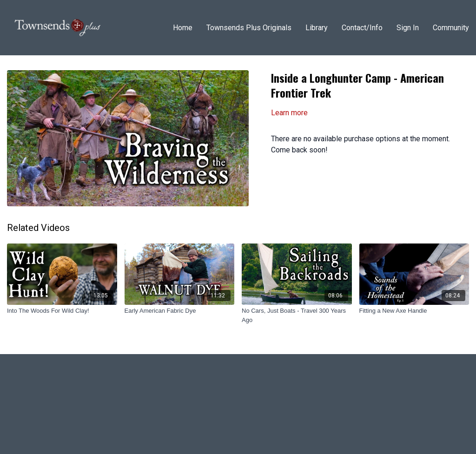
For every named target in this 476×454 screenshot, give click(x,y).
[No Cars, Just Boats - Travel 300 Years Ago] (297, 315)
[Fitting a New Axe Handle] (414, 311)
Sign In (408, 28)
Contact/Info (362, 28)
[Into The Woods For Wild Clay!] (62, 311)
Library (317, 28)
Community (451, 28)
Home (183, 28)
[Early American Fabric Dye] (180, 311)
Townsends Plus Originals (249, 28)
